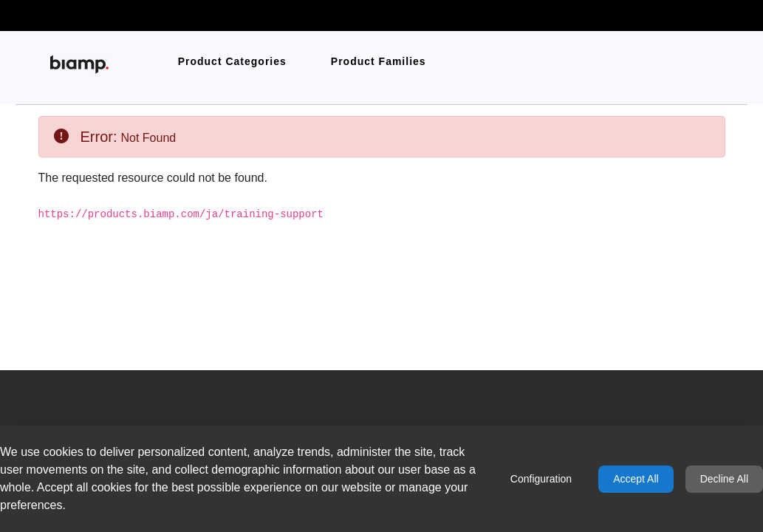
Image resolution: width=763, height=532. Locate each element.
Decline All (724, 479)
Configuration (541, 479)
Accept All (636, 479)
